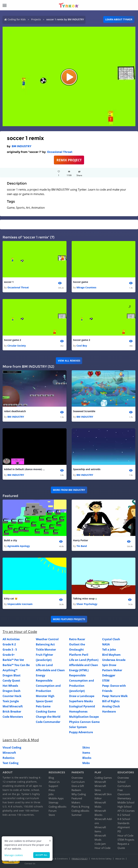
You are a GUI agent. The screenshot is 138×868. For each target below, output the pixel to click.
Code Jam (100, 844)
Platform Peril (79, 655)
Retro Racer (77, 639)
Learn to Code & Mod (21, 740)
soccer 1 (9, 282)
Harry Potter (81, 540)
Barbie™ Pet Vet (13, 660)
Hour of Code (103, 848)
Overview (77, 778)
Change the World (48, 717)
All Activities (11, 639)
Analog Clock (111, 706)
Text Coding (11, 763)
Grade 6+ (9, 655)
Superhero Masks (81, 701)
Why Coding (79, 794)
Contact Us (30, 863)
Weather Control (47, 639)
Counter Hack (12, 696)
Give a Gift (78, 786)
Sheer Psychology (87, 604)
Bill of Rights (111, 701)
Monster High (45, 696)
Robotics (9, 758)
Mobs (86, 763)
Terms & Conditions (58, 859)
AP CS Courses (126, 811)
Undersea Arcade (114, 660)
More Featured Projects (69, 619)
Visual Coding (12, 747)
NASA (106, 644)
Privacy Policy (80, 859)
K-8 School (124, 819)
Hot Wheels (10, 686)
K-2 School (124, 815)
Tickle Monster (46, 650)
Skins (86, 747)
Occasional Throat (60, 152)
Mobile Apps (56, 798)
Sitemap (53, 802)
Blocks (87, 758)
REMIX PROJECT (69, 160)
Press (52, 790)
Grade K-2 (9, 644)
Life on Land (44, 665)
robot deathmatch (15, 411)
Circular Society (17, 346)
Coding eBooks (57, 807)
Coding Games (103, 778)
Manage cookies (14, 855)
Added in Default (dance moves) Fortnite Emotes (25, 469)
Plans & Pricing (80, 807)
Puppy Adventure (81, 732)
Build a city (11, 540)
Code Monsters (13, 717)
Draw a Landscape (82, 696)
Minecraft (9, 753)
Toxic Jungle (11, 701)
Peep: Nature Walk (115, 696)
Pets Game (43, 706)
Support (53, 786)
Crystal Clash (111, 639)
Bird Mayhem (111, 655)
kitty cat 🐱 (11, 598)
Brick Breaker (12, 712)
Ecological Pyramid (82, 706)
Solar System (78, 727)
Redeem (76, 790)
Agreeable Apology (19, 546)
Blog (51, 778)
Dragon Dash (12, 691)
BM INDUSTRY (22, 146)
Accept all (42, 855)
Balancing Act (45, 644)
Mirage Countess (86, 287)
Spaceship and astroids (87, 469)
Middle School (126, 802)
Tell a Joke (109, 650)
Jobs (51, 794)
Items (86, 753)
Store (52, 815)
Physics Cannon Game (84, 722)
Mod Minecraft (13, 706)
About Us (54, 782)
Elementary (124, 798)
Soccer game (81, 282)
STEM (106, 681)
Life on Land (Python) (84, 660)
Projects (36, 19)
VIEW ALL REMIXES (69, 361)
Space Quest (44, 701)
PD (119, 831)
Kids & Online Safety (101, 859)
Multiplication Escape (84, 717)
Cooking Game (46, 712)
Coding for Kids (17, 19)
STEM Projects (126, 840)
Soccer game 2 (12, 340)
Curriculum (78, 782)
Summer (77, 815)
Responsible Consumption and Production (48, 686)
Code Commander (48, 722)
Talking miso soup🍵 (85, 598)
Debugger (109, 675)
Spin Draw (109, 665)
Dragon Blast (12, 675)
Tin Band (82, 546)
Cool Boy (82, 346)
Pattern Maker (112, 670)
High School (125, 807)
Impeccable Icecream (20, 604)
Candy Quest (11, 681)
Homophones (78, 712)
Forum (53, 811)
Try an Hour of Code (20, 632)
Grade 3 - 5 (10, 650)
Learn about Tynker (119, 19)
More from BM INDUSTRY (69, 490)
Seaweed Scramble (84, 411)
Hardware (109, 712)
